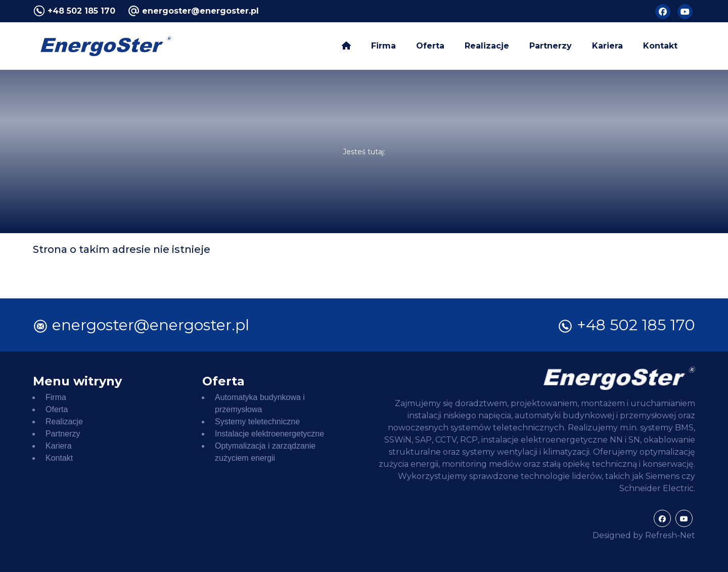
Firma (383, 46)
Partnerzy (551, 46)
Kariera (607, 46)
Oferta (430, 46)
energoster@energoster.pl (200, 11)
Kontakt (660, 46)
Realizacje (487, 46)
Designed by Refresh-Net (644, 535)
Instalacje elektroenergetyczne (269, 434)
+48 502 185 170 (81, 11)
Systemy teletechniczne (257, 422)
